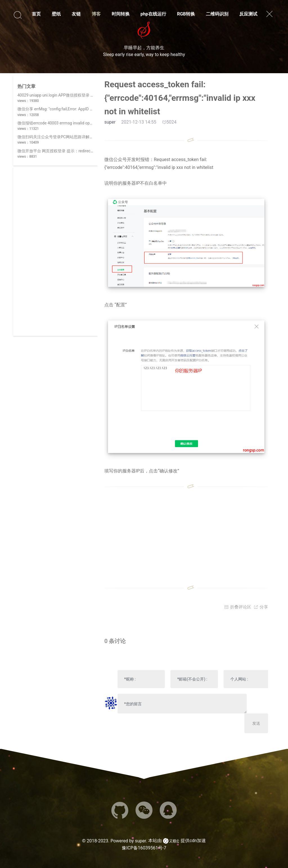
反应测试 (248, 14)
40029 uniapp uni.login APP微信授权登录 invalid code (64, 95)
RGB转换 (186, 14)
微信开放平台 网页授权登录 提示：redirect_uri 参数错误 (66, 151)
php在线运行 (153, 14)
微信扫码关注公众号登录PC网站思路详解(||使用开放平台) (67, 137)
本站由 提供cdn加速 (177, 841)
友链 (76, 14)
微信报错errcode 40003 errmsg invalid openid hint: (62, 123)
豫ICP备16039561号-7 (144, 848)
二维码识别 (217, 14)
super (140, 841)
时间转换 (121, 14)
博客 (96, 14)
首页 (36, 14)
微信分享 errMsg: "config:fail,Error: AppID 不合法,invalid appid (71, 109)
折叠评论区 (238, 607)
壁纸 (56, 14)
